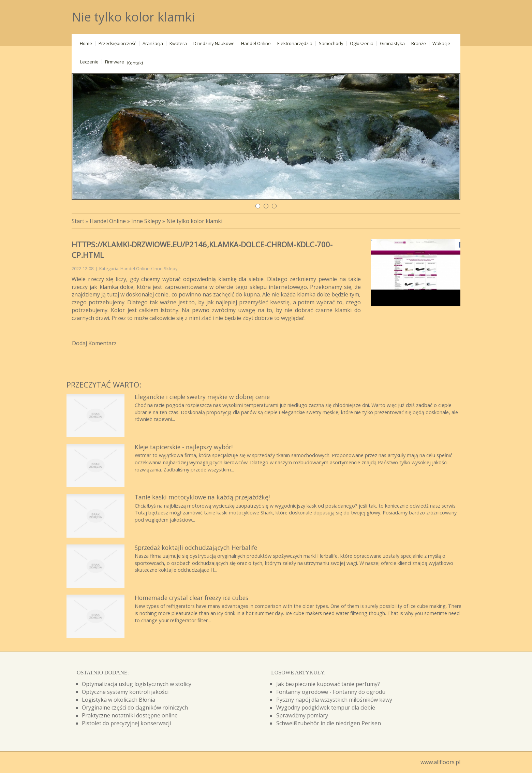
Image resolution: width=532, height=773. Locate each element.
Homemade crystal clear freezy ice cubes (191, 598)
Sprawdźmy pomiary (302, 715)
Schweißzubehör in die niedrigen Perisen (329, 723)
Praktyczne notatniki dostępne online (130, 715)
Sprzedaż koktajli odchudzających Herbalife (196, 548)
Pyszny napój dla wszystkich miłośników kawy (334, 700)
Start (78, 221)
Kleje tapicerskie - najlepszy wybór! (184, 447)
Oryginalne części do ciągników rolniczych (135, 708)
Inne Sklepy (146, 221)
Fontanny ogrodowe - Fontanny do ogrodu (331, 692)
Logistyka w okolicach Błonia (119, 700)
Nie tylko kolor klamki (194, 221)
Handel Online (108, 221)
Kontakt (135, 63)
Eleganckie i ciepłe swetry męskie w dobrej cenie (202, 397)
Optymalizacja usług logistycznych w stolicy (137, 684)
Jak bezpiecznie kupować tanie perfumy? (328, 684)
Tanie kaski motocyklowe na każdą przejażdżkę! (202, 497)
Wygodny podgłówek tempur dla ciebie (326, 708)
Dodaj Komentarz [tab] (94, 343)
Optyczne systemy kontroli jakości (125, 692)
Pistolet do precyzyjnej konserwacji (126, 723)
